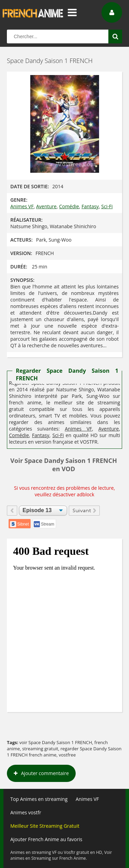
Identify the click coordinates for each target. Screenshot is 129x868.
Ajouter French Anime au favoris (46, 839)
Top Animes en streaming (39, 799)
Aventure (46, 206)
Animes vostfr (26, 812)
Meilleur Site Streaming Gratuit (45, 826)
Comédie (69, 206)
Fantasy (90, 206)
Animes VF (22, 206)
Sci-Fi (107, 206)
